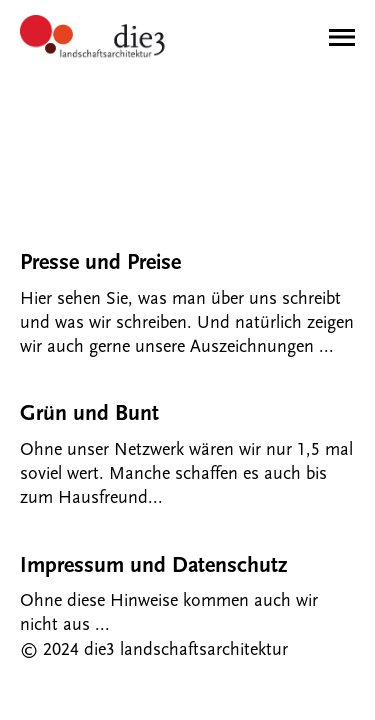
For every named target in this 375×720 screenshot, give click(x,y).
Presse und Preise (100, 262)
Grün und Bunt (89, 413)
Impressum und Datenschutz (153, 565)
